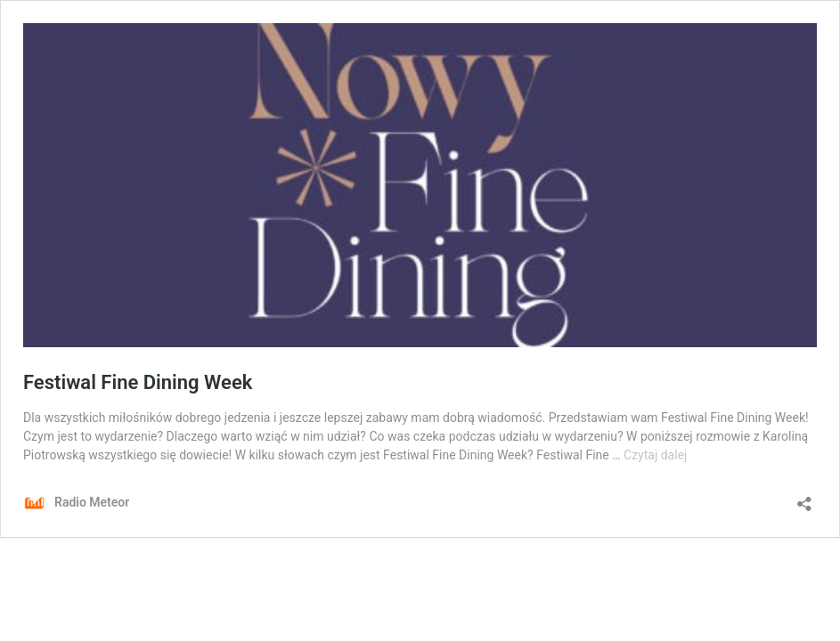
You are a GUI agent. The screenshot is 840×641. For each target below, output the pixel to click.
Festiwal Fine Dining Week (138, 382)
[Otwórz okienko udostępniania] (804, 498)
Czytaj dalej (655, 455)
